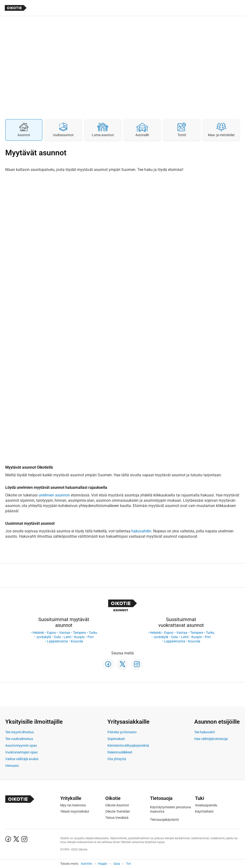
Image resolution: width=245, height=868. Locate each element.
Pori (91, 637)
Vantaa (65, 633)
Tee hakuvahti (205, 732)
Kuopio (79, 637)
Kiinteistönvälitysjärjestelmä (128, 746)
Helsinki (38, 633)
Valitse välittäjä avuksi (22, 759)
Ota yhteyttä (117, 759)
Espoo (52, 633)
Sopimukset (116, 739)
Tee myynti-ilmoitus (19, 732)
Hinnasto (12, 766)
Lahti (67, 637)
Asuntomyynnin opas (21, 746)
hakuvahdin (141, 531)
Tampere (79, 633)
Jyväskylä (44, 637)
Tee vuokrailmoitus (19, 739)
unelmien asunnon (54, 495)
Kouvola (77, 641)
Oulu (57, 637)
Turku (93, 633)
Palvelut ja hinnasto (122, 732)
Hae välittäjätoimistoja (211, 739)
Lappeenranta (57, 641)
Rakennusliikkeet (120, 752)
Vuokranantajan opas (21, 752)
